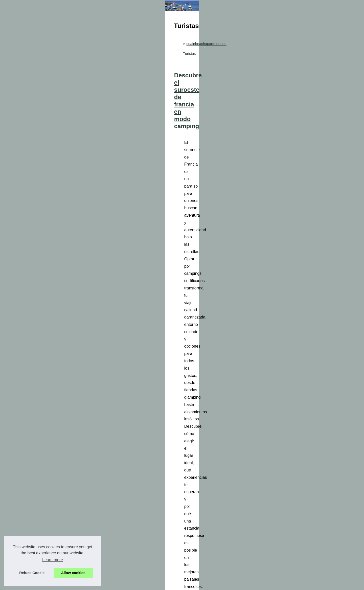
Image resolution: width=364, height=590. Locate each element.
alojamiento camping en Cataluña (173, 351)
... (247, 203)
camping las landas (187, 428)
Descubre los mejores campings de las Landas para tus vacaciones (206, 382)
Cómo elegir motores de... (58, 149)
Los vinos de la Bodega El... (59, 160)
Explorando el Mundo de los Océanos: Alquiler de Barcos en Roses (202, 555)
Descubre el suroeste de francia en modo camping (181, 158)
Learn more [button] (53, 560)
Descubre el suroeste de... (58, 187)
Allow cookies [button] (73, 573)
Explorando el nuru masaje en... (62, 137)
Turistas (172, 136)
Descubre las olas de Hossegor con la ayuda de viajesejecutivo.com (207, 460)
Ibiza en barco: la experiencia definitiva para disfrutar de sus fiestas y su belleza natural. (219, 546)
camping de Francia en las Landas (211, 203)
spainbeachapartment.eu (141, 136)
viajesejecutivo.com (179, 498)
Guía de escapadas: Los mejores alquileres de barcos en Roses (200, 563)
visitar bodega (200, 273)
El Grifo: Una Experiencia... (59, 198)
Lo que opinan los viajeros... (59, 210)
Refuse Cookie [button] (32, 573)
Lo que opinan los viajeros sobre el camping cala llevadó (191, 305)
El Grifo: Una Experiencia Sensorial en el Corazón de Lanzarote (200, 235)
